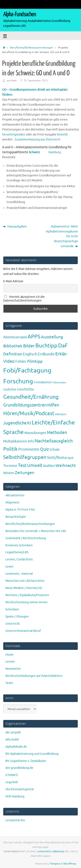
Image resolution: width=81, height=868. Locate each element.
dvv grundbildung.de (19, 768)
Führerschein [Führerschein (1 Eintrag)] (59, 383)
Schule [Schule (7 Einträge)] (55, 449)
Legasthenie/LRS (17, 552)
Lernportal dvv (15, 820)
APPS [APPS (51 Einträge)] (34, 337)
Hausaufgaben (15, 227)
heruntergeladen (14, 135)
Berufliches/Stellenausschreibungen (32, 48)
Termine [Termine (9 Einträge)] (10, 466)
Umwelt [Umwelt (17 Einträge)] (35, 465)
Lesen (9, 567)
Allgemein (12, 503)
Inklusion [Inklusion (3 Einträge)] (61, 414)
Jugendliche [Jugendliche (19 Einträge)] (15, 423)
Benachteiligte (16, 517)
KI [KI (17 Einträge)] (29, 423)
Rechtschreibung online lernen (26, 602)
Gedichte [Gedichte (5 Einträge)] (10, 389)
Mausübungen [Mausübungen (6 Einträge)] (35, 433)
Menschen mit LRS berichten (25, 581)
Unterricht (13, 624)
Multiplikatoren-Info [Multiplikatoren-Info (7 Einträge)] (19, 441)
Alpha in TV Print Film (20, 510)
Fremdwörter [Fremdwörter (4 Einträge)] (43, 382)
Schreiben (12, 609)
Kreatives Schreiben (19, 545)
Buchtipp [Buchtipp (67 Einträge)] (46, 346)
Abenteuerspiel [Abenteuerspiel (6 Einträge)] (15, 337)
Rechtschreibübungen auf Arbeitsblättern (34, 676)
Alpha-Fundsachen (20, 14)
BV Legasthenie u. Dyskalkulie (26, 761)
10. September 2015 (36, 81)
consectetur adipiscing (50, 851)
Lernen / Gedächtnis (19, 559)
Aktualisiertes (15, 495)
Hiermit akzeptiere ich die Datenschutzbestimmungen (24, 299)
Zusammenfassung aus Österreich (37, 140)
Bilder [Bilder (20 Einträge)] (29, 346)
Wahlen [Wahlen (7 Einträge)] (49, 466)
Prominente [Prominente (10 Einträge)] (29, 449)
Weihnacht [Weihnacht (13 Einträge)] (66, 466)
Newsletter (13, 669)
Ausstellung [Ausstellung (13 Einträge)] (52, 337)
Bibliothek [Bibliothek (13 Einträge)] (13, 346)
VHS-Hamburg (15, 796)
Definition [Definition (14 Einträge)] (13, 354)
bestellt (62, 135)
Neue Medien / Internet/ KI (24, 588)
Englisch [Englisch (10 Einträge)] (30, 354)
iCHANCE (12, 775)
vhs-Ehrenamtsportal (20, 789)
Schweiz (39, 152)
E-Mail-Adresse (13, 281)
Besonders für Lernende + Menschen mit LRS (36, 531)
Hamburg (55, 152)
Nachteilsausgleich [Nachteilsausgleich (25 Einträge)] (54, 441)
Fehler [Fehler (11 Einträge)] (21, 361)
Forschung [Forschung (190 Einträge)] (18, 381)
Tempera (55, 864)
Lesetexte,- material (19, 574)
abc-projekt (13, 732)
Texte (9, 683)
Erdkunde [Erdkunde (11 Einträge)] (46, 354)
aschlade (12, 81)
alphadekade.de (16, 747)
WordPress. (70, 864)
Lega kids (12, 782)
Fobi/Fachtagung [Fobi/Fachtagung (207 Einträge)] (27, 370)
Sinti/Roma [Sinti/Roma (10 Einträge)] (57, 458)
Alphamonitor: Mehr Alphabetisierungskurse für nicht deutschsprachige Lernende (62, 236)
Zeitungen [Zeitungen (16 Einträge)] (25, 473)
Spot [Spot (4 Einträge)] (71, 458)
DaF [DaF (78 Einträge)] (63, 346)
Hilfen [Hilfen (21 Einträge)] (53, 405)
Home (10, 655)
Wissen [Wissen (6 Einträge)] (9, 473)
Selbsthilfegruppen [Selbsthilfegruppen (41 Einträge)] (25, 457)
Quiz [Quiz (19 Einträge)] (44, 449)
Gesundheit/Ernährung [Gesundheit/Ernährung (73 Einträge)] (31, 397)
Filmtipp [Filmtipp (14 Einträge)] (35, 361)
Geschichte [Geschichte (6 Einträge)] (25, 389)
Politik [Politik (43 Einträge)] (10, 449)
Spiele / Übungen (17, 617)
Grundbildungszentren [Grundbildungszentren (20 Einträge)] (25, 405)
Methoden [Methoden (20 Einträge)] (57, 433)
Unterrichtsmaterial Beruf (23, 631)
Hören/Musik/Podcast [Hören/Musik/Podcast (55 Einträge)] (29, 413)
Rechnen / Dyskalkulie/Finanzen (27, 595)
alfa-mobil (12, 740)
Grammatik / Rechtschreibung (26, 538)
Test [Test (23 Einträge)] (22, 465)
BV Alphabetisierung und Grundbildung (32, 754)
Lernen (10, 662)
